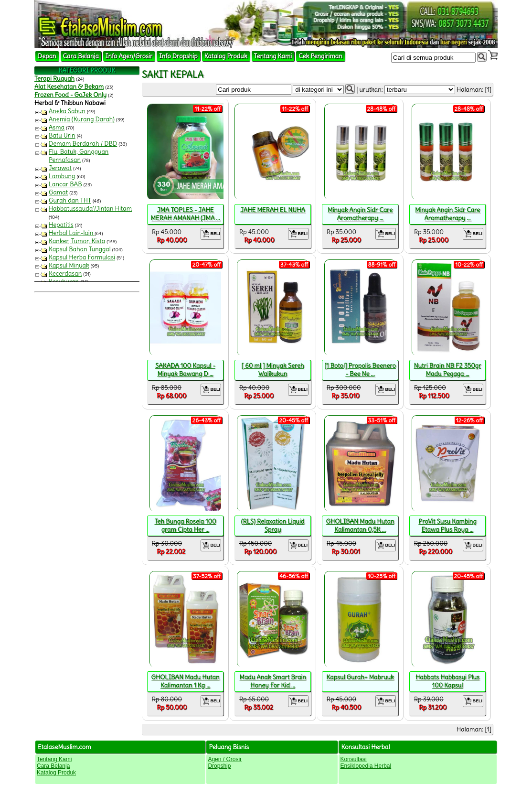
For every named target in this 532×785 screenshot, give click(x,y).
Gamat (58, 192)
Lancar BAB (65, 184)
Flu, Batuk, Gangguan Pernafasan (79, 156)
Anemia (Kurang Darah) (82, 119)
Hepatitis (61, 225)
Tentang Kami (273, 56)
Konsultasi (353, 759)
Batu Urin (62, 135)
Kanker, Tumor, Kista (77, 241)
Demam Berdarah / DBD (83, 144)
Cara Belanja (81, 56)
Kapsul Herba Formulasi (82, 257)
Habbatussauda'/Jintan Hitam (90, 209)
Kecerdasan (65, 274)
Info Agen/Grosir (129, 56)
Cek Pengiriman (320, 56)
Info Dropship (178, 56)
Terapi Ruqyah (54, 79)
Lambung (62, 176)
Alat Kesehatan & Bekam (69, 87)
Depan (47, 56)
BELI (211, 234)
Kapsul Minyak (69, 265)
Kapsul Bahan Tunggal (80, 249)
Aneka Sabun (67, 111)
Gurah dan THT (70, 200)
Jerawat (60, 168)
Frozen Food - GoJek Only (70, 95)
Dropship (219, 766)
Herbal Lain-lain (72, 233)
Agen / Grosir (225, 759)
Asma (57, 127)
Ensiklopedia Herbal (366, 766)
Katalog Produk (226, 56)
